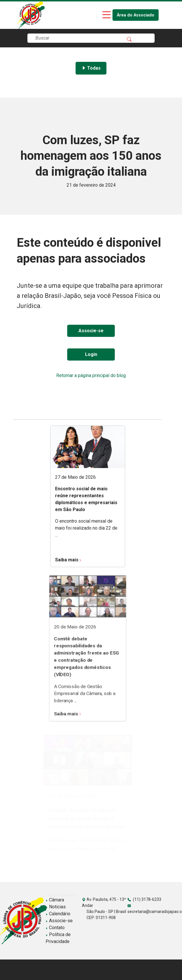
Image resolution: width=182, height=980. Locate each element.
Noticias (56, 907)
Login (91, 354)
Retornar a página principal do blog (91, 375)
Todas (91, 68)
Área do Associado (136, 15)
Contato (55, 928)
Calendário (58, 914)
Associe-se (91, 331)
